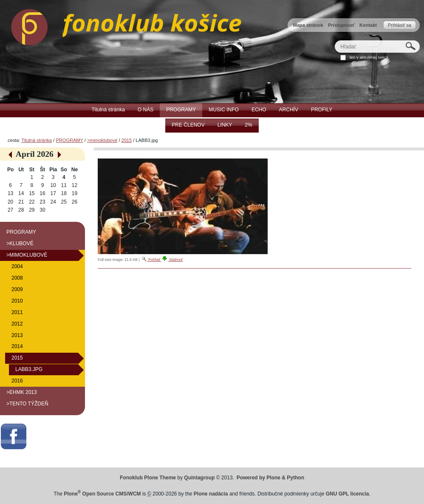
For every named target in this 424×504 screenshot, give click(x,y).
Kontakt (368, 25)
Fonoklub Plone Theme (148, 478)
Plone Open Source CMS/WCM (102, 494)
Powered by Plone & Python (270, 478)
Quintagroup (199, 478)
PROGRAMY (69, 140)
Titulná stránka (37, 140)
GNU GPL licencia (348, 494)
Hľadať (335, 40)
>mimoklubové (102, 140)
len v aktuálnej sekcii (369, 57)
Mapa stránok (308, 25)
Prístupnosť (341, 25)
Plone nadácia (211, 494)
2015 (127, 140)
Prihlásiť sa (400, 25)
